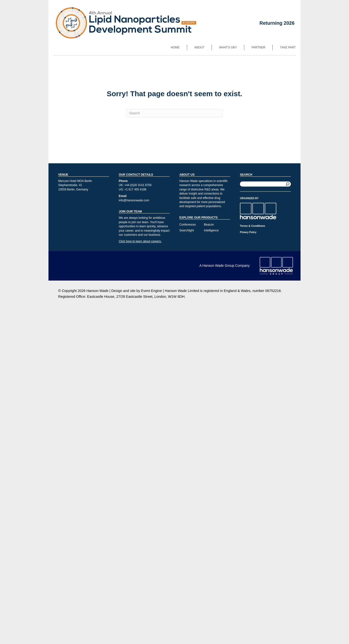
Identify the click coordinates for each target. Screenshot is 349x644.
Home (175, 47)
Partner (258, 47)
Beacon (209, 225)
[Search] (174, 113)
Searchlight (187, 230)
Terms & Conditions (253, 226)
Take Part (288, 47)
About (199, 47)
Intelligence (211, 230)
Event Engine (151, 291)
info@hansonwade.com (134, 200)
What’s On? (228, 47)
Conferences (188, 225)
